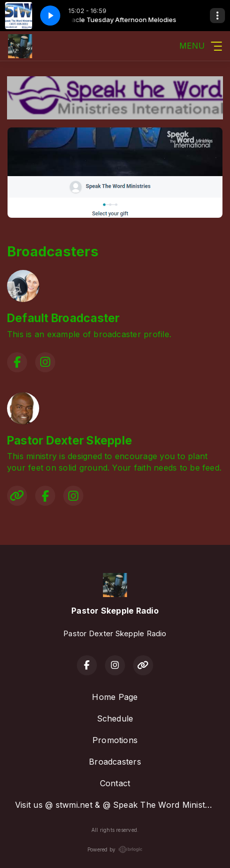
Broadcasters (115, 762)
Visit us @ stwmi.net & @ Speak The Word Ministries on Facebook (119, 805)
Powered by (115, 849)
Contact (115, 783)
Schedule (115, 718)
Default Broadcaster (64, 318)
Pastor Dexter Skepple (70, 441)
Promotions (115, 740)
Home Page (115, 697)
